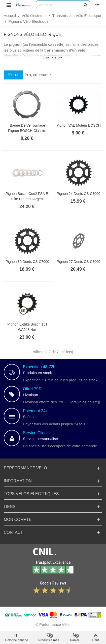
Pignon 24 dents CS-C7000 (79, 194)
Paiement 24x (35, 411)
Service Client (35, 433)
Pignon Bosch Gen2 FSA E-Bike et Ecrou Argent (28, 196)
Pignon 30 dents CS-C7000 (28, 262)
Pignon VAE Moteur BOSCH (79, 125)
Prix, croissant (39, 75)
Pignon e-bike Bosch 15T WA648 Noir (27, 327)
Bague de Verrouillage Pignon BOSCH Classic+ (27, 128)
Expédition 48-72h (39, 367)
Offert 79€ (32, 389)
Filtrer (13, 75)
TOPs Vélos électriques (31, 494)
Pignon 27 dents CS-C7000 (79, 262)
